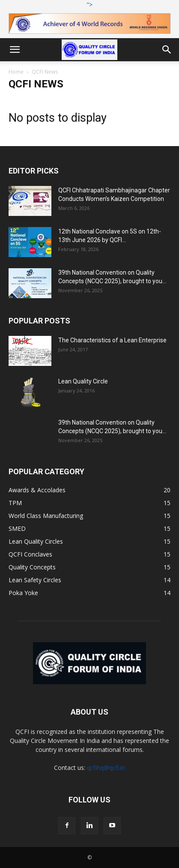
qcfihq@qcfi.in (106, 768)
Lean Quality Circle (83, 381)
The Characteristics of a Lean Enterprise (112, 340)
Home (16, 72)
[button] (15, 50)
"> (89, 17)
